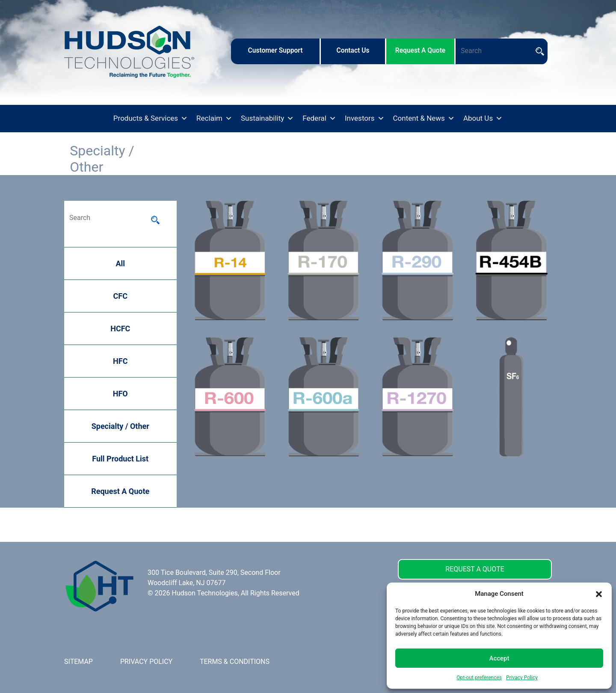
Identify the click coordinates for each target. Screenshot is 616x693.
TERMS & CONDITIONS (235, 662)
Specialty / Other (120, 426)
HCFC (120, 329)
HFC (120, 361)
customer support (275, 51)
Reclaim (214, 119)
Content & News (424, 119)
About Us (483, 119)
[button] (599, 594)
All (120, 263)
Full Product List (120, 459)
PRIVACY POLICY (146, 662)
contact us (353, 51)
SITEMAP (78, 662)
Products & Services (151, 119)
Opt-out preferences (479, 678)
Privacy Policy (522, 678)
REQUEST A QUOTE (475, 569)
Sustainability (267, 119)
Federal (319, 119)
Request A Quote (120, 491)
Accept (499, 658)
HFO (120, 394)
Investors (365, 119)
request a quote (421, 51)
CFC (120, 296)
